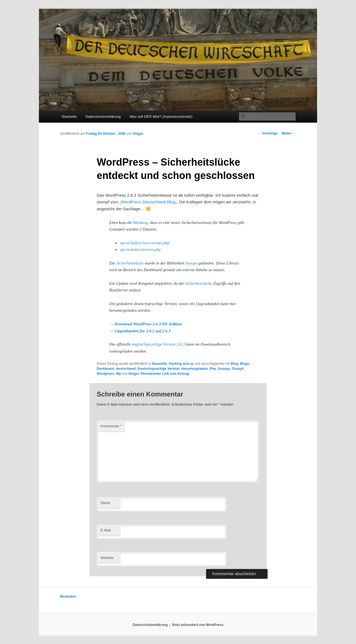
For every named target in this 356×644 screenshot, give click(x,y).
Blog (235, 364)
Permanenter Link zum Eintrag (165, 374)
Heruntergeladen (195, 369)
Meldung (140, 223)
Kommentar (111, 426)
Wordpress (105, 374)
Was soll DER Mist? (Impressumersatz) (161, 117)
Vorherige (268, 133)
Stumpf (238, 369)
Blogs (245, 364)
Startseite (69, 117)
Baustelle (160, 364)
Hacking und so (181, 364)
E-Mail (106, 530)
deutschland (126, 369)
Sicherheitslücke (130, 263)
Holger (138, 134)
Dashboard (106, 369)
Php (213, 369)
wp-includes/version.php (140, 249)
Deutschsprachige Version (159, 369)
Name (106, 503)
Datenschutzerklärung (103, 117)
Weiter (289, 133)
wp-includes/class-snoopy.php (145, 243)
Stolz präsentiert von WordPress (198, 625)
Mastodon (68, 596)
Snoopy (191, 263)
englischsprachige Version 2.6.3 (159, 344)
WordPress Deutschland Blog (148, 202)
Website (107, 558)
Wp (119, 374)
